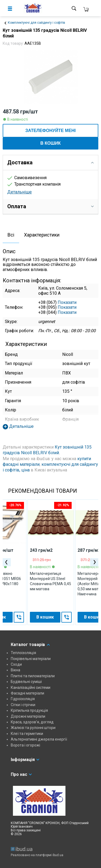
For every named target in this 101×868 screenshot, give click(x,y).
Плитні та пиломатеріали (33, 676)
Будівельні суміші (26, 682)
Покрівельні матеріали (31, 659)
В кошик (51, 143)
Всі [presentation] (11, 235)
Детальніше (20, 192)
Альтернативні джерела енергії (39, 739)
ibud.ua (58, 855)
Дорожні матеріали (28, 716)
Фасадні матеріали (27, 693)
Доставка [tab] (50, 162)
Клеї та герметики (27, 734)
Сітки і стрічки (23, 705)
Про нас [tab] (22, 774)
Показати (67, 302)
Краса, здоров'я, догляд (32, 722)
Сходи (16, 664)
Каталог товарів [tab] (31, 645)
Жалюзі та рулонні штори (33, 728)
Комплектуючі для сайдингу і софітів (36, 23)
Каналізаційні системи (31, 688)
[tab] (11, 235)
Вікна (15, 670)
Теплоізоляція (23, 653)
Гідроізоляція (23, 699)
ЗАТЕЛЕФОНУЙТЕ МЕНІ (50, 131)
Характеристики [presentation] (42, 235)
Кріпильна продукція (29, 710)
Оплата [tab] (50, 206)
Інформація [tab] (25, 760)
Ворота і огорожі (25, 745)
